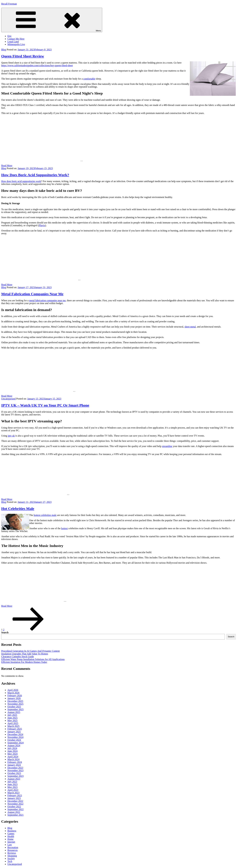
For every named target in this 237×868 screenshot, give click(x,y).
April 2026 (13, 690)
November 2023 (15, 770)
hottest (65, 528)
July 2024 (12, 748)
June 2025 (12, 718)
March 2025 (13, 726)
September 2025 (15, 709)
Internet (11, 842)
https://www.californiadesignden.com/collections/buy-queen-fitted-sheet (37, 65)
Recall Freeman (9, 4)
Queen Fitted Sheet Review (23, 56)
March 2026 (13, 693)
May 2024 (12, 754)
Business (12, 831)
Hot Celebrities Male (18, 509)
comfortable (89, 79)
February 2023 (15, 795)
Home (10, 839)
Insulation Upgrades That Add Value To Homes (25, 654)
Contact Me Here (16, 39)
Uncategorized (8, 399)
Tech (10, 861)
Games (11, 834)
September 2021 (15, 815)
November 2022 (15, 804)
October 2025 (14, 707)
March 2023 (13, 793)
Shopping (12, 856)
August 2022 (14, 812)
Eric (10, 36)
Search (5, 632)
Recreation (13, 847)
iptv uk (11, 436)
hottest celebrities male (45, 515)
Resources (13, 850)
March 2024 (13, 759)
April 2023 (13, 790)
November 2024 (15, 737)
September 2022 (15, 809)
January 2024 (14, 765)
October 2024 (14, 740)
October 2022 (14, 807)
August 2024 (14, 745)
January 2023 (14, 798)
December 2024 (15, 734)
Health (11, 836)
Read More (7, 166)
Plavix (42, 225)
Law (10, 845)
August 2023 (14, 779)
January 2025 (14, 732)
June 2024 (12, 751)
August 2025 (14, 712)
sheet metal (190, 327)
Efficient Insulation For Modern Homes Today (24, 662)
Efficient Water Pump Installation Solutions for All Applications (33, 659)
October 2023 (14, 773)
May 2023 (12, 787)
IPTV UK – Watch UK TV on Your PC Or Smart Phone (45, 405)
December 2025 (15, 701)
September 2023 (15, 776)
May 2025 (12, 721)
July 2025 (12, 715)
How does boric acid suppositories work (21, 181)
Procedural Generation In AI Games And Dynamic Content (30, 651)
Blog (4, 50)
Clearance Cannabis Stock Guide (18, 657)
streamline (167, 446)
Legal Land (13, 42)
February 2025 (15, 729)
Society (11, 859)
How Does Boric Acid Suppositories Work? (35, 175)
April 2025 (13, 723)
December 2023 (15, 768)
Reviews (12, 853)
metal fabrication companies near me (47, 300)
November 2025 (15, 704)
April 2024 (13, 757)
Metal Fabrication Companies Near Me (32, 294)
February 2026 (15, 696)
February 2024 (15, 762)
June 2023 (12, 784)
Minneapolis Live (16, 44)
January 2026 (14, 698)
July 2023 (12, 782)
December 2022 (15, 801)
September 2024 (15, 743)
